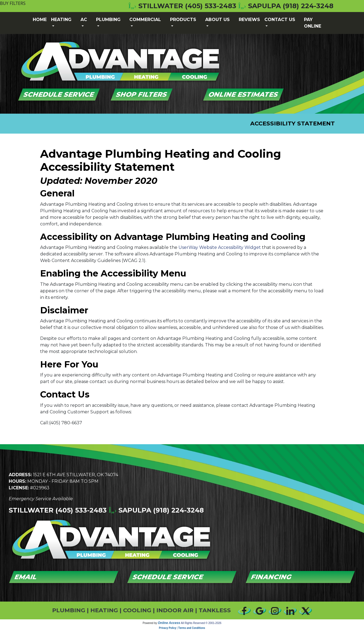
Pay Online (313, 23)
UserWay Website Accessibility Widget (220, 247)
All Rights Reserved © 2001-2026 (201, 623)
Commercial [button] (145, 20)
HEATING (104, 610)
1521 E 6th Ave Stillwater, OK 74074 (76, 475)
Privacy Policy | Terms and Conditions (182, 628)
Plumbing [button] (108, 20)
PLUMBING (69, 610)
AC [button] (84, 20)
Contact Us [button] (280, 20)
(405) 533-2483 (211, 6)
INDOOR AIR (175, 610)
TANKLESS (215, 610)
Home (40, 20)
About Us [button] (217, 20)
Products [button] (183, 20)
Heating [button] (61, 20)
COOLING (137, 610)
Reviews (249, 20)
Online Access (169, 623)
